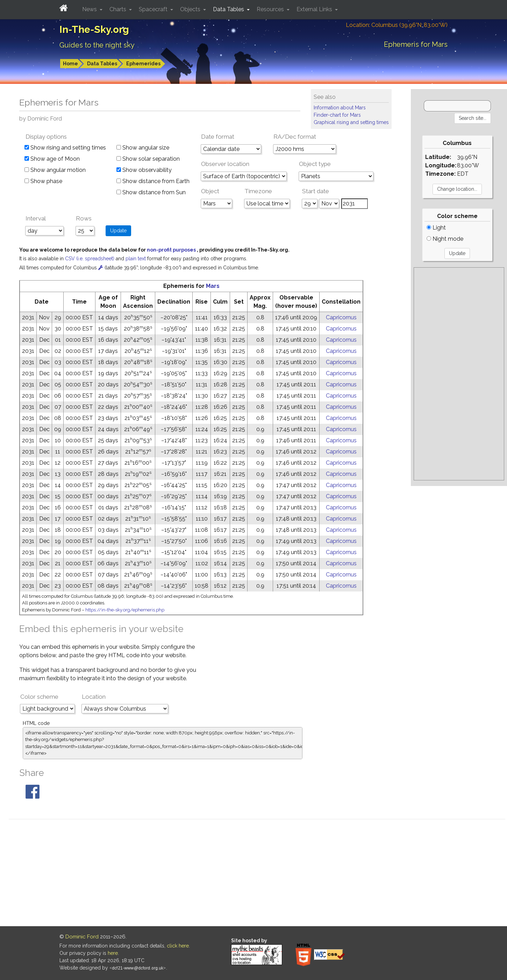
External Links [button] (315, 9)
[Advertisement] (459, 374)
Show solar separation (148, 159)
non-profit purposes (172, 250)
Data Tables (102, 64)
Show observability (144, 170)
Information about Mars (340, 108)
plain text (136, 259)
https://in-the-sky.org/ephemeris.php (125, 610)
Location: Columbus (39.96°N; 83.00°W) (397, 25)
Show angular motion (55, 170)
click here (178, 946)
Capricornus (341, 317)
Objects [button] (191, 9)
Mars (213, 286)
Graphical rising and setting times (351, 122)
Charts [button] (119, 9)
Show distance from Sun (151, 192)
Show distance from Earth (153, 181)
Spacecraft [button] (154, 9)
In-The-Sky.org (94, 30)
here (113, 953)
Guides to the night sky (97, 45)
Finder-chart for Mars (337, 115)
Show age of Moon (52, 159)
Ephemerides (143, 64)
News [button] (90, 9)
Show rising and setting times (65, 148)
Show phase (43, 181)
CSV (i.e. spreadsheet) (90, 259)
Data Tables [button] (229, 9)
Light (436, 228)
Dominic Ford (82, 937)
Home (70, 64)
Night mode (445, 239)
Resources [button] (271, 9)
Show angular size (143, 148)
